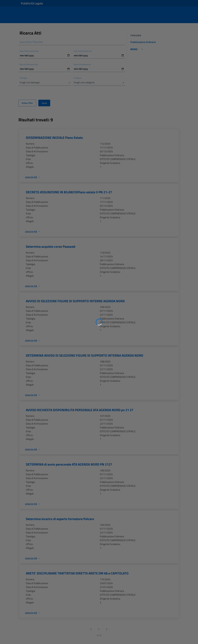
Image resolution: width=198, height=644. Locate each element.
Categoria (78, 78)
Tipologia (23, 78)
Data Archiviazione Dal (29, 65)
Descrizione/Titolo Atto (32, 42)
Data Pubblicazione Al (83, 51)
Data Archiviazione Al (82, 65)
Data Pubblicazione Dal (29, 51)
